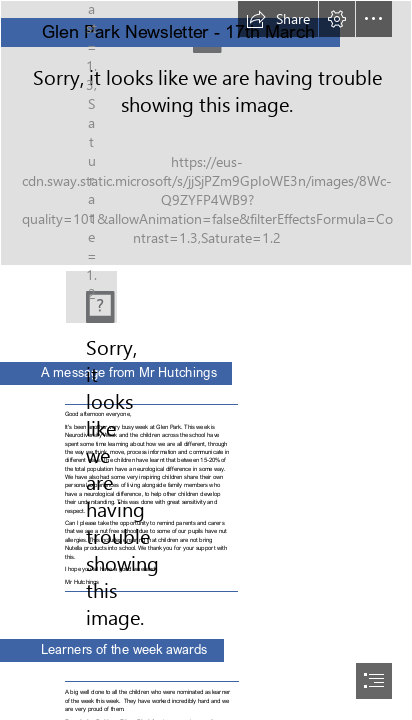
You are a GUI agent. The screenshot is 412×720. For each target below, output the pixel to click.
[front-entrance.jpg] (206, 133)
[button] (278, 19)
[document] (206, 360)
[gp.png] (91, 297)
